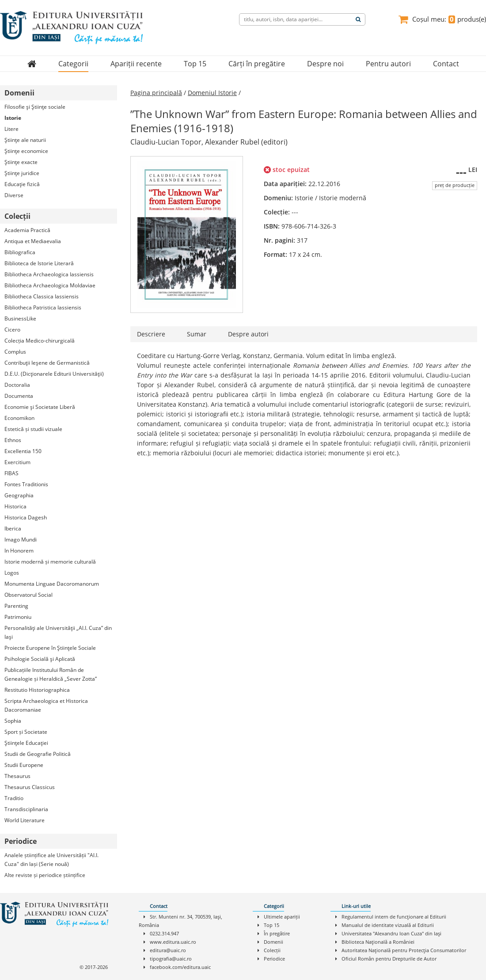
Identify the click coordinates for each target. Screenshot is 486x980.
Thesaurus (17, 776)
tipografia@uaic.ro (171, 959)
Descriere (151, 334)
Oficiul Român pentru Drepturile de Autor (389, 959)
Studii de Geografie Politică (38, 754)
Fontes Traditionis (26, 484)
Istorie (13, 118)
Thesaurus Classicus (30, 787)
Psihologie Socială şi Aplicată (40, 659)
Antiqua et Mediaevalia (33, 241)
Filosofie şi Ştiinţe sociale (35, 107)
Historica (15, 506)
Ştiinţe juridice (22, 173)
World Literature (25, 820)
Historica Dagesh (26, 517)
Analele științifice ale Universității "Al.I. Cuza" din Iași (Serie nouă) (51, 860)
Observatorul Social (28, 595)
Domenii (273, 942)
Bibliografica (20, 252)
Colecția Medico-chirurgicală (40, 341)
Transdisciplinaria (26, 809)
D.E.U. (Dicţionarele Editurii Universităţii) (54, 374)
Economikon (19, 418)
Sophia (13, 721)
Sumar (197, 334)
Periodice (274, 959)
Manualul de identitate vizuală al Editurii (388, 925)
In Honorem (19, 551)
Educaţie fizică (22, 184)
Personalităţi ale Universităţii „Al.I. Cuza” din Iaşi (58, 632)
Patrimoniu (18, 617)
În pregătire (277, 933)
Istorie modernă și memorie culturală (50, 562)
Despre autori (248, 334)
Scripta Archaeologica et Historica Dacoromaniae (46, 705)
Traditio (14, 798)
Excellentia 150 (23, 451)
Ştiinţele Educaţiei (26, 743)
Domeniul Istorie (212, 93)
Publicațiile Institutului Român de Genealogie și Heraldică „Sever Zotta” (51, 674)
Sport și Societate (26, 732)
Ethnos (13, 440)
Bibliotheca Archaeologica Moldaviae (50, 285)
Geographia (19, 495)
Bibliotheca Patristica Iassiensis (43, 307)
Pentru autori (388, 64)
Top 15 (195, 64)
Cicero (12, 330)
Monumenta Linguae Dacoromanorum (52, 584)
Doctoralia (17, 385)
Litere (11, 129)
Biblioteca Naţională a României (378, 942)
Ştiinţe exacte (21, 162)
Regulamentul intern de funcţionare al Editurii (394, 917)
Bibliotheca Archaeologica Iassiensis (49, 274)
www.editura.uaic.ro (173, 942)
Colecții (272, 950)
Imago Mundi (21, 540)
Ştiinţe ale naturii (25, 140)
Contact (446, 64)
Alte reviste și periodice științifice (45, 875)
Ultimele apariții (282, 917)
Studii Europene (24, 765)
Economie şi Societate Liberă (40, 407)
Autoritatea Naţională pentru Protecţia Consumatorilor (404, 950)
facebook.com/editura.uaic (180, 967)
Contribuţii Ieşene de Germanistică (47, 363)
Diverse (14, 195)
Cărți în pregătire (257, 64)
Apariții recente (136, 64)
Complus (15, 352)
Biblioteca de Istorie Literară (39, 263)
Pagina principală (156, 93)
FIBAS (11, 473)
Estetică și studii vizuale (33, 429)
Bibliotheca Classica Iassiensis (42, 296)
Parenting (16, 606)
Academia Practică (27, 230)
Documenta (19, 396)
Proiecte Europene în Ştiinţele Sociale (50, 648)
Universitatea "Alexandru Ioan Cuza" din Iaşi (391, 933)
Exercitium (17, 462)
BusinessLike (20, 318)
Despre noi (325, 64)
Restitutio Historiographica (37, 690)
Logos (12, 573)
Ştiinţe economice (26, 151)
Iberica (13, 528)
